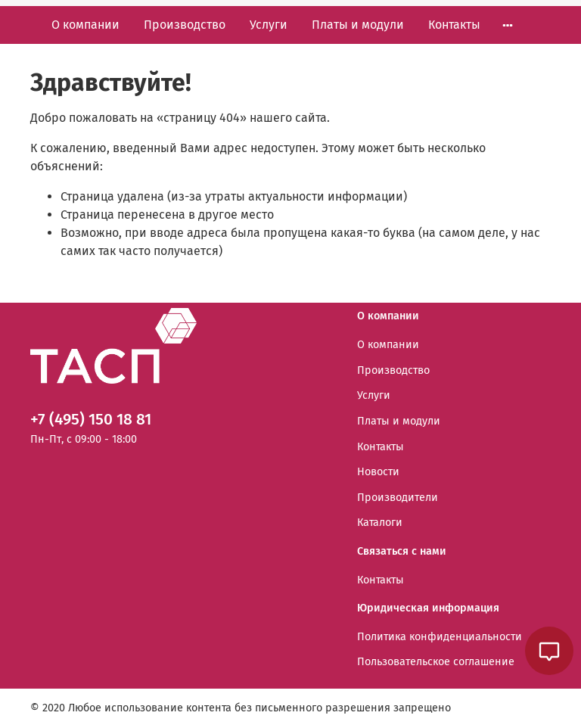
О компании (85, 25)
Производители (398, 498)
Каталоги (380, 523)
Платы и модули (358, 25)
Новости (378, 472)
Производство (185, 25)
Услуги (269, 25)
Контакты (454, 25)
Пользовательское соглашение (436, 662)
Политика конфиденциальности (440, 637)
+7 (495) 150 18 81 (91, 420)
